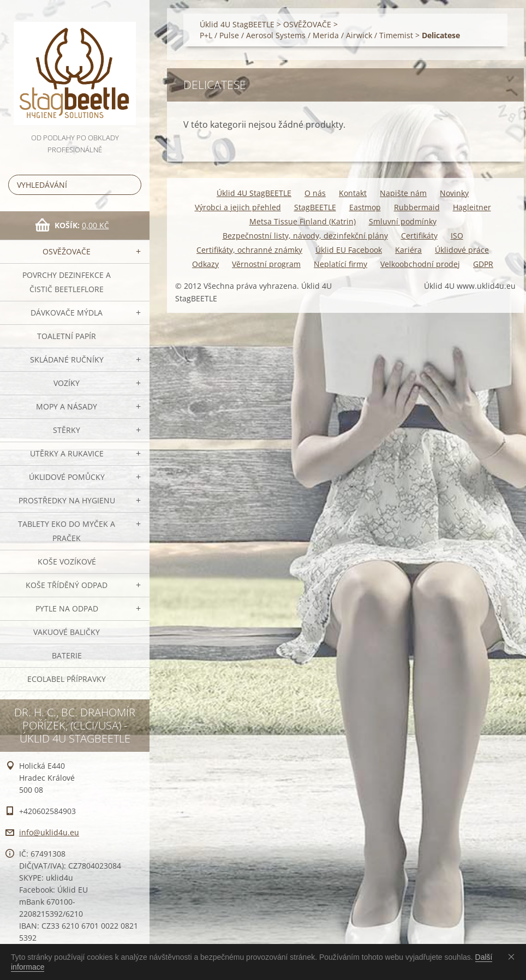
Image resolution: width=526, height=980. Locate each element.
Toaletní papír (67, 336)
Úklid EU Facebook (349, 250)
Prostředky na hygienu (67, 500)
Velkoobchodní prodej (420, 264)
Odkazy (205, 264)
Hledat (131, 185)
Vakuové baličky (67, 632)
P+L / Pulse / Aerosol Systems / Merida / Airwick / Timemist (306, 35)
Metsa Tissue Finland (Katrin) (303, 221)
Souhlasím (513, 957)
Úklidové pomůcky (67, 477)
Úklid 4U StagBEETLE (237, 24)
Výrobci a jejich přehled (238, 207)
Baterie (67, 655)
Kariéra (408, 250)
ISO (457, 236)
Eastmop (365, 207)
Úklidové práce (462, 250)
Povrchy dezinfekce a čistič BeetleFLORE (67, 282)
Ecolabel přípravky (67, 679)
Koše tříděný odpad (67, 585)
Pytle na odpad (67, 608)
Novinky (454, 193)
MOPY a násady (67, 406)
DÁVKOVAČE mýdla (67, 313)
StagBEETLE (315, 207)
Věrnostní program (266, 264)
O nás (315, 193)
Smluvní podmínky (403, 221)
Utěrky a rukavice (67, 453)
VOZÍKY (67, 383)
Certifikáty (419, 236)
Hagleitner (472, 207)
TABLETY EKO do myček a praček (67, 531)
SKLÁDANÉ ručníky (67, 360)
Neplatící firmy (340, 264)
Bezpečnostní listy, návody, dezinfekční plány (305, 236)
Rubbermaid (417, 207)
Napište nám (403, 193)
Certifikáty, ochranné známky (249, 250)
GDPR (483, 264)
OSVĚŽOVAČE (67, 251)
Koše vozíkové (67, 562)
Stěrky (67, 430)
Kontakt (353, 193)
